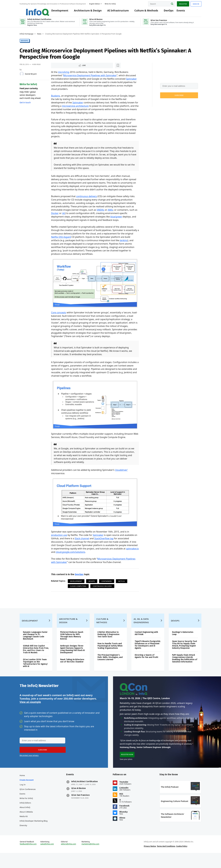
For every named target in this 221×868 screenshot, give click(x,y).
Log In (23, 796)
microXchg (64, 75)
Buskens (55, 99)
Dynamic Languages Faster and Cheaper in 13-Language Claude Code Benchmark (35, 643)
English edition (95, 3)
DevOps (165, 12)
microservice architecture (75, 109)
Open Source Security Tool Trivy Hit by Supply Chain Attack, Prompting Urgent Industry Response (184, 653)
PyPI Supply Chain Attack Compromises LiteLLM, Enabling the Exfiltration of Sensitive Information (185, 666)
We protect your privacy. (169, 105)
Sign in (196, 3)
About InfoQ (25, 818)
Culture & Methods (142, 12)
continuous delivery (86, 199)
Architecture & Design (84, 12)
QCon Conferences (28, 800)
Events (177, 12)
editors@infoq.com (68, 858)
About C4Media (26, 823)
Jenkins (124, 243)
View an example (30, 711)
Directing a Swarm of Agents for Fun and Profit (146, 664)
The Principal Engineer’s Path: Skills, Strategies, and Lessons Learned (110, 665)
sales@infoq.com (47, 858)
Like (59, 68)
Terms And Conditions (166, 860)
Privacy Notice (150, 860)
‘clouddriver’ (121, 473)
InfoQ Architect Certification (84, 793)
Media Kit (24, 827)
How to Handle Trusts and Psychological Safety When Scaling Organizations (110, 654)
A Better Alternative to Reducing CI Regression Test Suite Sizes (108, 642)
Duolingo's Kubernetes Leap (183, 641)
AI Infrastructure (114, 12)
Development (56, 12)
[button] (179, 98)
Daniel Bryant (31, 76)
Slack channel (82, 541)
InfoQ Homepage (26, 36)
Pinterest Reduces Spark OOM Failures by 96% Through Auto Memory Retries (72, 643)
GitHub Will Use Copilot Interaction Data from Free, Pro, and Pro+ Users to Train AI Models (36, 657)
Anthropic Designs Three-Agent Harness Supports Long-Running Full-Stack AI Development (72, 657)
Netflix (122, 584)
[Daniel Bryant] (22, 76)
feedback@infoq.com (28, 858)
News (39, 36)
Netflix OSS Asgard (61, 240)
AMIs (110, 213)
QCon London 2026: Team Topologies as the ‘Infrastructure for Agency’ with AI (35, 671)
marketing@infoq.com (90, 858)
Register (183, 3)
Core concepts (59, 315)
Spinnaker (131, 82)
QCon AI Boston (79, 799)
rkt (63, 216)
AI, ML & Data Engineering (141, 629)
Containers (107, 584)
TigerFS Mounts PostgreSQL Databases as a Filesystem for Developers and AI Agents (148, 653)
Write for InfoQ (26, 809)
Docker (55, 216)
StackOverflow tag (104, 541)
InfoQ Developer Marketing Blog (34, 832)
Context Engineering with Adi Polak (146, 641)
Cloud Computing (78, 589)
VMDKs (100, 213)
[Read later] (68, 68)
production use (59, 538)
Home (22, 786)
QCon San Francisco (80, 806)
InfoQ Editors (25, 814)
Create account (27, 791)
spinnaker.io (132, 551)
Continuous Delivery (102, 589)
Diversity (23, 836)
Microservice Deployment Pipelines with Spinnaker (90, 78)
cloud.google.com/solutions (70, 555)
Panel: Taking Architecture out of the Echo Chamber (72, 669)
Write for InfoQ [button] (110, 3)
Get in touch (25, 105)
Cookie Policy (182, 860)
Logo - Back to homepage (31, 10)
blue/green (116, 219)
